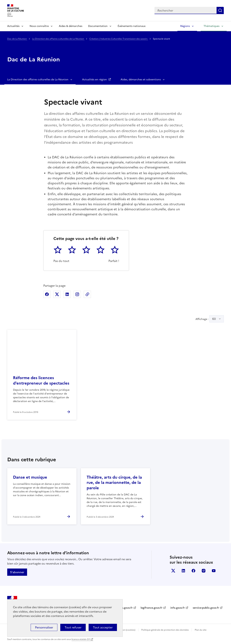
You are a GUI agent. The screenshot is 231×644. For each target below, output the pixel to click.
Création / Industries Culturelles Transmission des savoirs (119, 39)
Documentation (98, 26)
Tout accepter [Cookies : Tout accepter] (103, 627)
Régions (185, 26)
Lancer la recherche (220, 10)
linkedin (183, 571)
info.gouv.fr (178, 608)
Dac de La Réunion (17, 39)
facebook (193, 571)
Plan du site (201, 630)
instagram (204, 571)
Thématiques (212, 26)
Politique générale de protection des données (165, 630)
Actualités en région (95, 80)
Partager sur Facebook (47, 294)
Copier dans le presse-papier (87, 294)
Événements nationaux (132, 26)
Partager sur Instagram (77, 294)
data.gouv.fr (125, 608)
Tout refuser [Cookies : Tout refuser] (73, 627)
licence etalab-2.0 (81, 639)
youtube (214, 571)
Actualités (13, 26)
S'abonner (17, 572)
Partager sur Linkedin (67, 294)
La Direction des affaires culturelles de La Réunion (58, 39)
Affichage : (210, 319)
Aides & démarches (71, 26)
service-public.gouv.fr (206, 608)
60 (214, 319)
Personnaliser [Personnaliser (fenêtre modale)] (44, 627)
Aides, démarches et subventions (141, 80)
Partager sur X (57, 294)
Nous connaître (39, 26)
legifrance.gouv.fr (152, 608)
